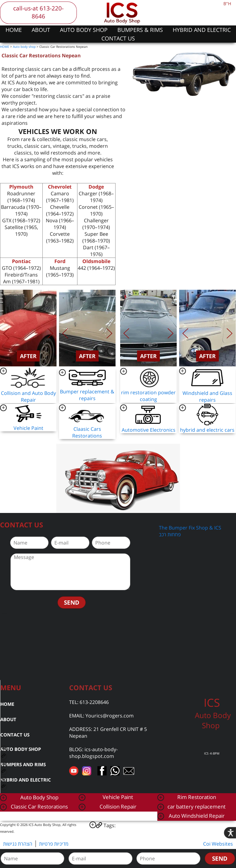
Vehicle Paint (28, 428)
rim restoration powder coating (148, 396)
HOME (14, 30)
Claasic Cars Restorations (87, 432)
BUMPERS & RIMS (140, 30)
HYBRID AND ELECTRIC (202, 30)
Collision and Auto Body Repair (28, 396)
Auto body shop (24, 47)
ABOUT (41, 30)
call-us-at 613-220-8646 (38, 12)
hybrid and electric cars (207, 430)
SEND (72, 602)
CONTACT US (118, 38)
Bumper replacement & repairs (87, 395)
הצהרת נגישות (18, 844)
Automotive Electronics (149, 430)
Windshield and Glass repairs (207, 396)
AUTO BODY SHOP (84, 30)
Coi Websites (218, 844)
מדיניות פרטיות (54, 844)
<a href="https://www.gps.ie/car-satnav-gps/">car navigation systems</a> (118, 646)
